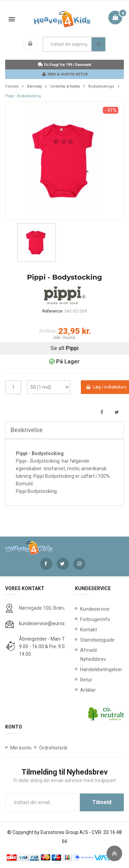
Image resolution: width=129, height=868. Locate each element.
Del (102, 412)
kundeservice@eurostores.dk (51, 623)
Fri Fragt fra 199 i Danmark (65, 65)
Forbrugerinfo (95, 619)
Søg (99, 44)
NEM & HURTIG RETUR (65, 74)
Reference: (53, 311)
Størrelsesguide (97, 640)
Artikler (88, 690)
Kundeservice (95, 609)
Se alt (64, 348)
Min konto (21, 748)
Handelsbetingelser (100, 669)
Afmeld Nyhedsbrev (93, 655)
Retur (86, 680)
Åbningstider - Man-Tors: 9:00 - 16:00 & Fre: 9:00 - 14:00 (46, 646)
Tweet (117, 412)
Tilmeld (102, 802)
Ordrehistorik (53, 748)
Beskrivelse (27, 430)
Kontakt (89, 630)
